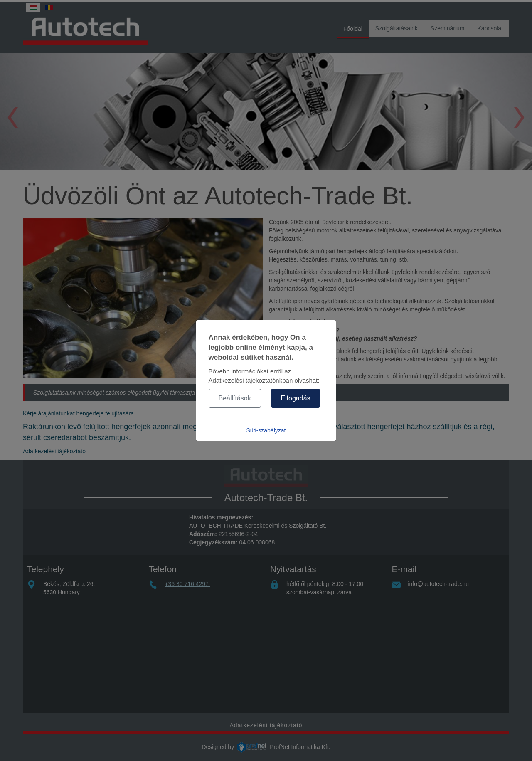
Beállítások (234, 398)
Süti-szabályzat (266, 430)
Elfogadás (295, 398)
